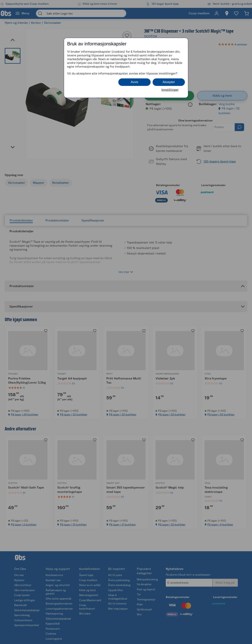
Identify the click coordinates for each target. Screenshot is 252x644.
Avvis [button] (134, 82)
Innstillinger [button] (170, 90)
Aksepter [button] (169, 82)
